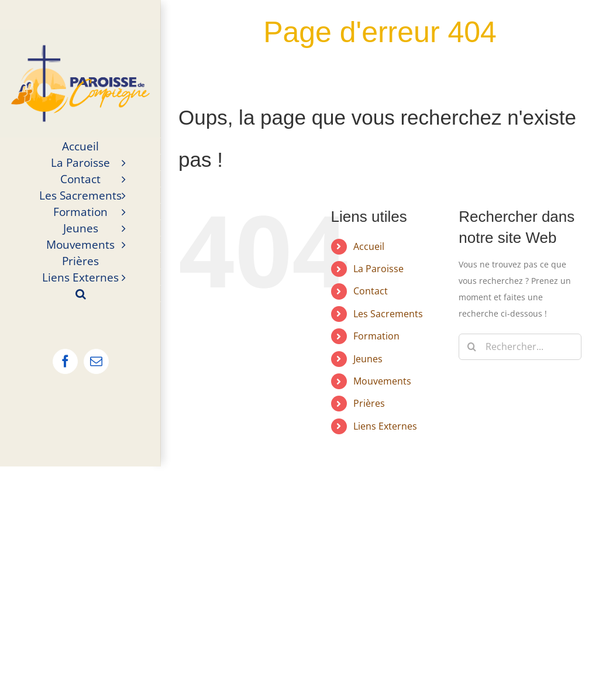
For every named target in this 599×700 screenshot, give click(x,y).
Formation (376, 336)
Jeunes (368, 359)
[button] (80, 294)
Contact (371, 291)
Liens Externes (385, 426)
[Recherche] (472, 347)
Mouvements (382, 381)
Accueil (369, 246)
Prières (369, 403)
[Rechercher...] (520, 347)
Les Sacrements (388, 314)
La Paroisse (378, 269)
